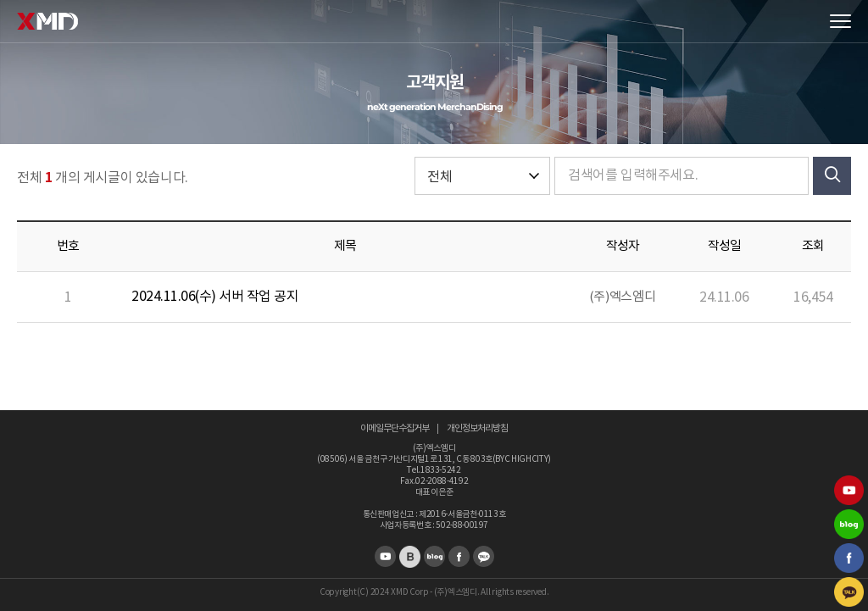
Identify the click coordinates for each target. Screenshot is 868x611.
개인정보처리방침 (477, 428)
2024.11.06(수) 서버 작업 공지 (215, 297)
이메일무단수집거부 (395, 428)
